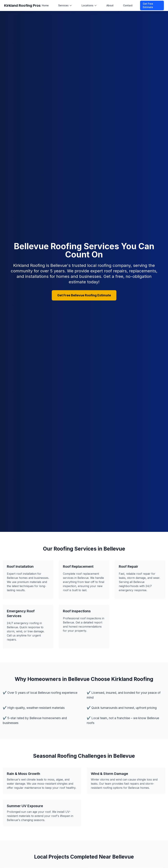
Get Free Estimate (148, 5)
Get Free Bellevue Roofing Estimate (84, 295)
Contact (128, 5)
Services (65, 5)
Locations (89, 5)
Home (45, 5)
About (110, 5)
